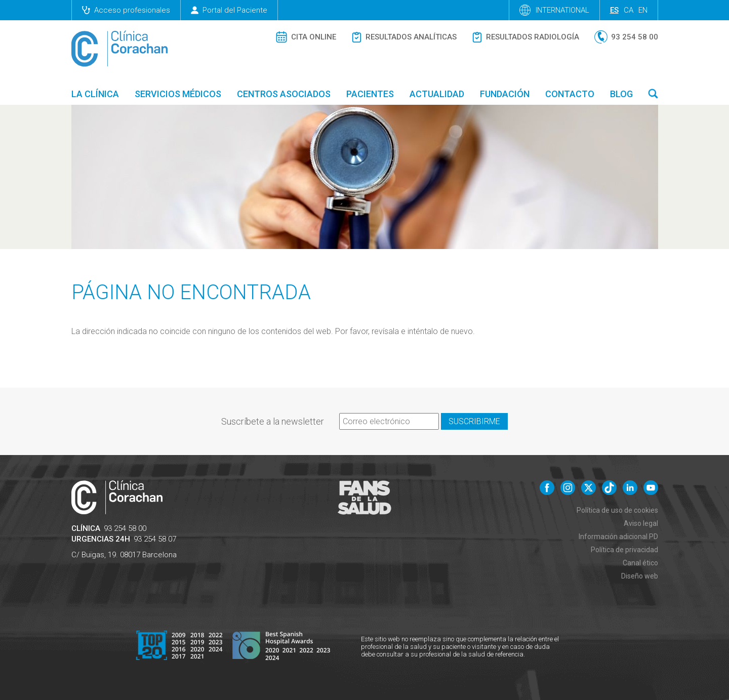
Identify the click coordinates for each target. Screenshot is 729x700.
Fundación (505, 94)
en (643, 10)
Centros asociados (284, 94)
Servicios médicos (178, 94)
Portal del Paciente (229, 10)
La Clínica (95, 94)
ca (629, 10)
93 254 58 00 (125, 528)
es (614, 10)
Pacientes (370, 94)
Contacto (570, 94)
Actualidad (437, 94)
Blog (621, 94)
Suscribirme (474, 421)
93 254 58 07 (155, 539)
